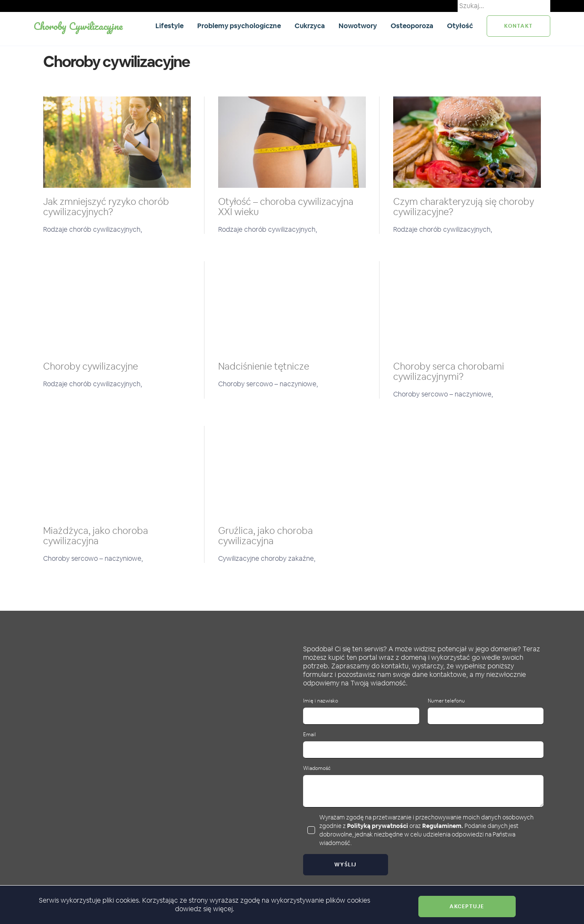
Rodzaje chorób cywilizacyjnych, (93, 229)
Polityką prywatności (378, 826)
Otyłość (460, 26)
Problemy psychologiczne (239, 26)
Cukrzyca (310, 26)
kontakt (518, 26)
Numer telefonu (446, 701)
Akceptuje (467, 907)
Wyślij (346, 865)
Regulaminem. (443, 826)
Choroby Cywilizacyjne (78, 26)
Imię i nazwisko (321, 701)
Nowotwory (358, 26)
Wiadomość (317, 768)
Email (310, 735)
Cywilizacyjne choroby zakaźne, (267, 558)
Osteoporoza (412, 26)
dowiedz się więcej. (205, 909)
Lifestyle (169, 26)
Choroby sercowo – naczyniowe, (268, 384)
